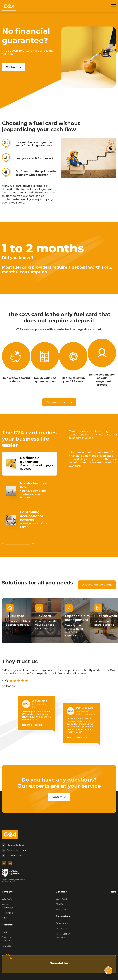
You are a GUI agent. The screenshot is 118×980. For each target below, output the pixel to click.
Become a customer (17, 850)
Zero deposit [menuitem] (62, 923)
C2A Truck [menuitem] (61, 899)
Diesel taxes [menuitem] (62, 929)
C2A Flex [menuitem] (60, 904)
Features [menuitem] (7, 946)
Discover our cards (59, 402)
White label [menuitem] (62, 910)
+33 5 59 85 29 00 (16, 845)
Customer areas (15, 855)
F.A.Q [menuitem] (5, 918)
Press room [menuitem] (8, 913)
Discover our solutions (97, 585)
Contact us (13, 67)
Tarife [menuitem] (113, 892)
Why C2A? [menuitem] (7, 899)
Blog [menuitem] (4, 932)
